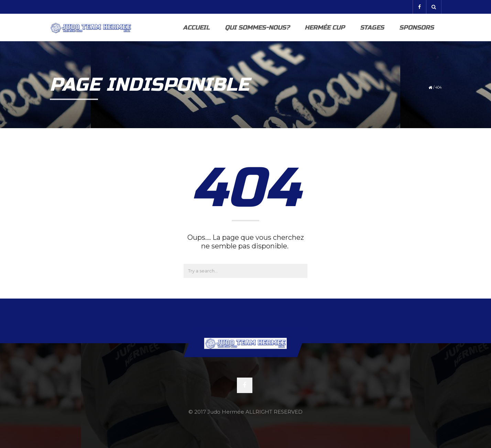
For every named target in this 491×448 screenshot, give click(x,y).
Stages (372, 27)
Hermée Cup (325, 27)
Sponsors (417, 27)
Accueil (196, 27)
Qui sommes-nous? (257, 27)
